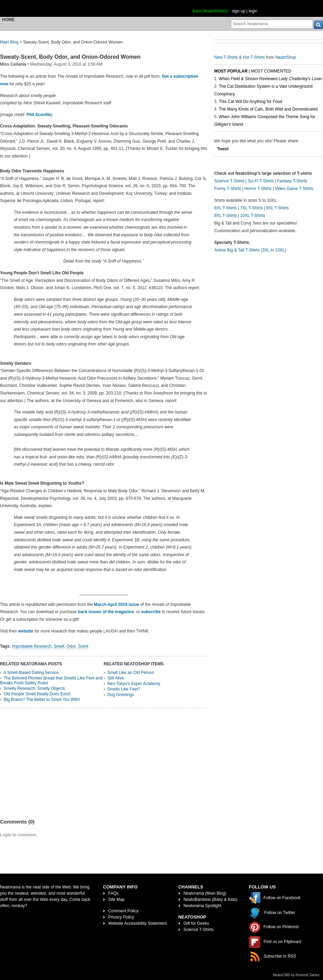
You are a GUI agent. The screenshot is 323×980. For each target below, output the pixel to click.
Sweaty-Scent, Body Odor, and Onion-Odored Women (70, 57)
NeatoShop (286, 57)
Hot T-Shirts (254, 57)
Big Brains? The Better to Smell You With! (42, 700)
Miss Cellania (13, 64)
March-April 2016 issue (117, 605)
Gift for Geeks (196, 923)
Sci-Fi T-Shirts (261, 181)
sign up (239, 11)
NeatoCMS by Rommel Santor (297, 975)
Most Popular (231, 71)
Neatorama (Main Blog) (205, 893)
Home (8, 20)
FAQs (113, 893)
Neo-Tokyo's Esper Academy (134, 684)
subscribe (151, 612)
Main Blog (9, 42)
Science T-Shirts (229, 181)
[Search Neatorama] (272, 24)
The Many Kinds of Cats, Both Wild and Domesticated (268, 109)
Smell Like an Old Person (131, 673)
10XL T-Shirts (253, 216)
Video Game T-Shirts (294, 189)
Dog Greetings (121, 695)
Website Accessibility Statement (137, 923)
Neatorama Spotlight (202, 906)
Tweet (223, 149)
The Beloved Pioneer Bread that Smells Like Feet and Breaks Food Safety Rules (51, 681)
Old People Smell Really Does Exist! (37, 694)
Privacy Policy (121, 917)
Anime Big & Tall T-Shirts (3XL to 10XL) (250, 250)
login (253, 11)
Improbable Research (32, 646)
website (26, 631)
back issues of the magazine (106, 612)
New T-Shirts (226, 57)
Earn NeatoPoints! (210, 11)
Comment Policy (123, 911)
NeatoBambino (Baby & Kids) (210, 900)
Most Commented (271, 71)
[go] (318, 25)
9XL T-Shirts (225, 216)
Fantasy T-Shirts (292, 181)
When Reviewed (270, 79)
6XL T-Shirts (225, 208)
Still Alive (116, 678)
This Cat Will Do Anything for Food (250, 102)
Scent (83, 646)
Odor (71, 646)
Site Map (116, 900)
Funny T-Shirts (228, 189)
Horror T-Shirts (258, 189)
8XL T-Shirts (277, 208)
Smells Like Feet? (124, 689)
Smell (59, 646)
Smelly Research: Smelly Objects (34, 688)
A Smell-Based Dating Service (31, 673)
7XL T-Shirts (251, 208)
